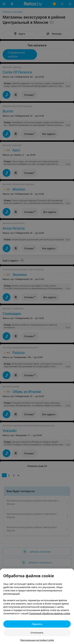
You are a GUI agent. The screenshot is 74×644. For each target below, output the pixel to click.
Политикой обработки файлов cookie (50, 613)
